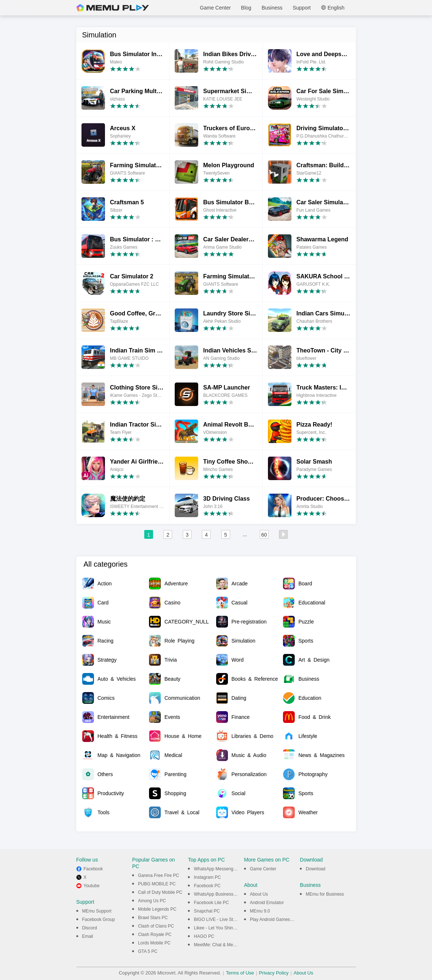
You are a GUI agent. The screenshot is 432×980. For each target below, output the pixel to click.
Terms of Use (240, 973)
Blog (246, 8)
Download (315, 869)
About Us (259, 894)
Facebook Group (99, 919)
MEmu (113, 8)
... (245, 534)
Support (302, 8)
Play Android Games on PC (277, 919)
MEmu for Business (325, 894)
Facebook (93, 869)
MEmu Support (97, 911)
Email (88, 936)
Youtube (92, 886)
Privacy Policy (274, 973)
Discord (90, 928)
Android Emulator (267, 903)
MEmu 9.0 (260, 911)
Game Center (215, 8)
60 (264, 535)
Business (272, 8)
